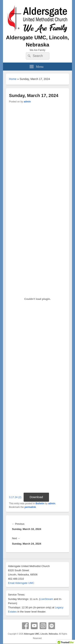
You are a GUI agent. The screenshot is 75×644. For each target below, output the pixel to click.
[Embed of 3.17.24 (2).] (37, 299)
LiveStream (47, 599)
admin (27, 102)
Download (36, 497)
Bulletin (40, 503)
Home (13, 79)
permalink (30, 507)
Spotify (52, 626)
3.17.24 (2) (15, 497)
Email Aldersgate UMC (21, 583)
